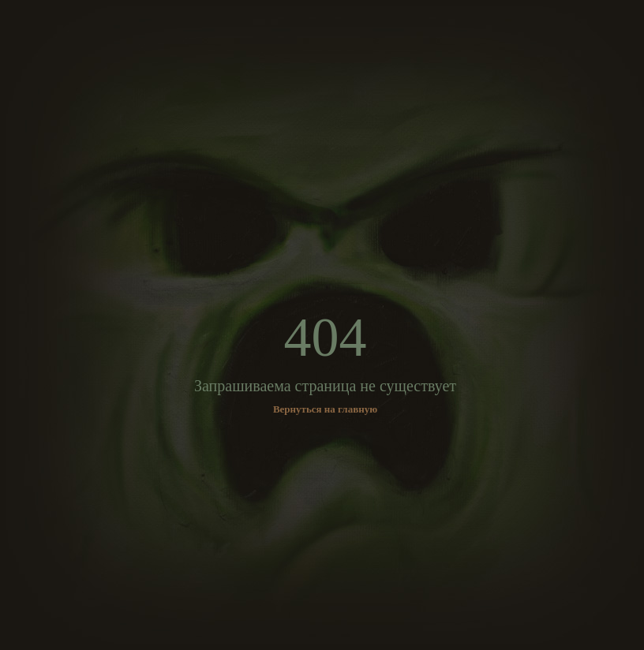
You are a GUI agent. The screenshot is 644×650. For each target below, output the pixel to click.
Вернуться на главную (325, 409)
